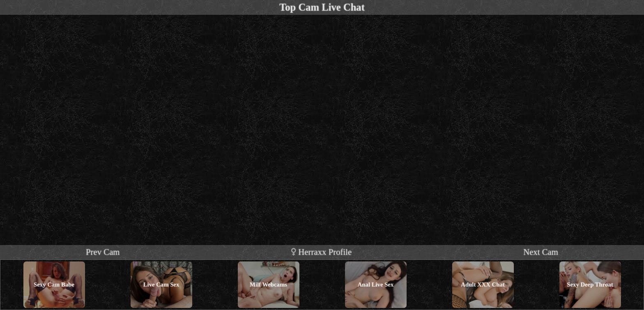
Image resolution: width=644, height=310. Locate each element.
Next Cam (541, 252)
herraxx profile (321, 252)
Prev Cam (103, 252)
